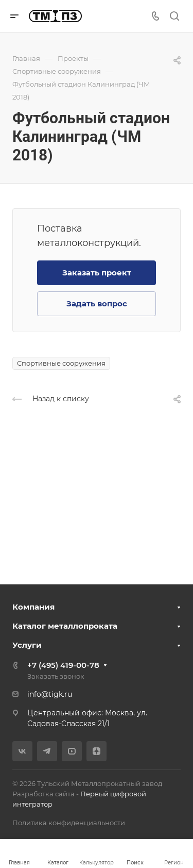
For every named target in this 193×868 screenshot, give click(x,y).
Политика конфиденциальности (69, 823)
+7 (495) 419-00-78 (63, 665)
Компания (33, 607)
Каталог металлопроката (65, 626)
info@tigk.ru (50, 694)
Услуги (27, 645)
